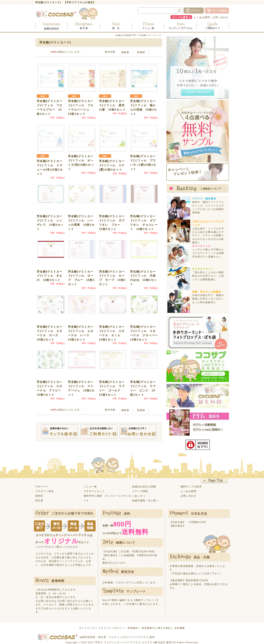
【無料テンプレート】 (146, 600)
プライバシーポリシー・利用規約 (118, 628)
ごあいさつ (139, 496)
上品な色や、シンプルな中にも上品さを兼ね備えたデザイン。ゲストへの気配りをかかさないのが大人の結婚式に (208, 236)
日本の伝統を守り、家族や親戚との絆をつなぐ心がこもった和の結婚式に (208, 299)
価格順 (125, 52)
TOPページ (42, 486)
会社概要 (180, 628)
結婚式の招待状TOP (126, 35)
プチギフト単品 (45, 491)
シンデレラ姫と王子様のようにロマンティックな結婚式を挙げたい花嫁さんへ (208, 253)
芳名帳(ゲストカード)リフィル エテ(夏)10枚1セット (112, 165)
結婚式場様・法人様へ (145, 500)
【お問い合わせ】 (67, 601)
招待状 (39, 496)
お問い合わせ (221, 17)
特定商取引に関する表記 (156, 628)
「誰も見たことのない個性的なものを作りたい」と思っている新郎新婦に (208, 276)
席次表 (39, 500)
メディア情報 (140, 491)
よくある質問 (202, 17)
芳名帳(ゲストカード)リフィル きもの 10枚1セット (50, 276)
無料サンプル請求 (191, 486)
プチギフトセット (94, 491)
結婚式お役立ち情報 (144, 486)
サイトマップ (87, 628)
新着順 (141, 52)
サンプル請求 (180, 17)
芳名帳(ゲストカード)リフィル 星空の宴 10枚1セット (112, 105)
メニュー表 (90, 486)
